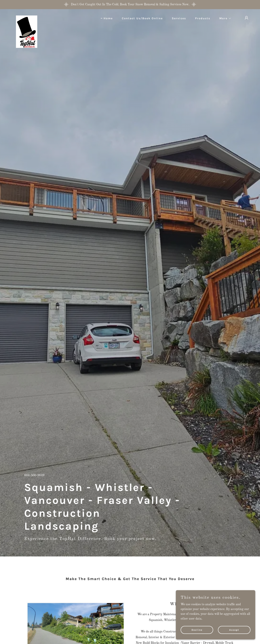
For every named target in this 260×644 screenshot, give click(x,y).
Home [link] (108, 18)
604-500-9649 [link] (34, 475)
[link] (26, 17)
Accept (234, 630)
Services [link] (179, 18)
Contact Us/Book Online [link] (142, 18)
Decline (197, 630)
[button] (224, 18)
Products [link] (203, 18)
